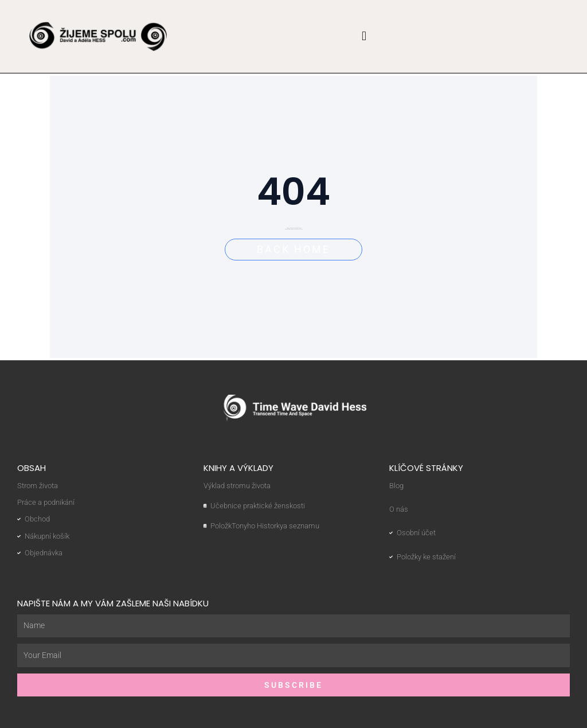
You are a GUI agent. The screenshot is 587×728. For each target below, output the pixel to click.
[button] (364, 36)
